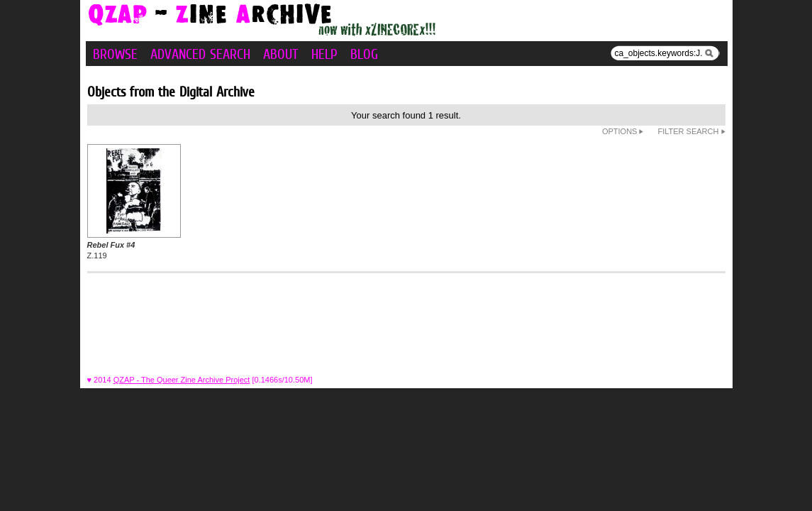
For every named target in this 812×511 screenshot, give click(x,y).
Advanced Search (200, 54)
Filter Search (691, 131)
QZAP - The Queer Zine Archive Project (182, 380)
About (281, 54)
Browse (115, 54)
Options (623, 131)
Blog (364, 54)
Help (324, 54)
